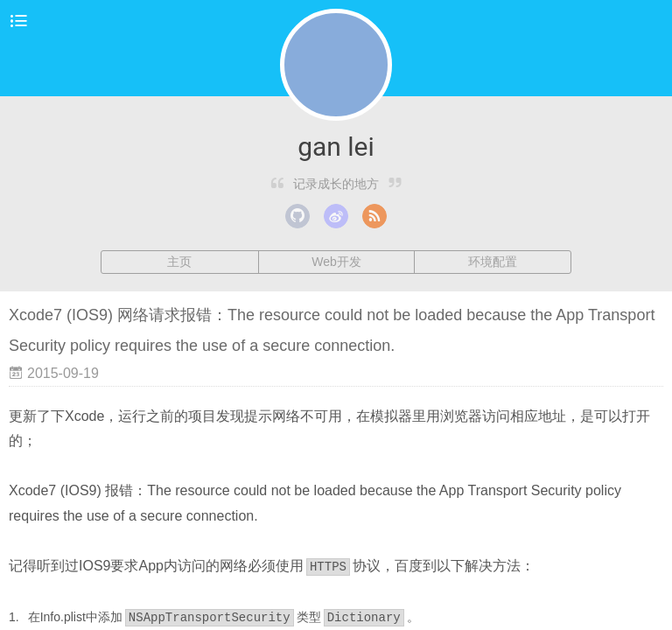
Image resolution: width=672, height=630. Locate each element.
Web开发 (336, 262)
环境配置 (493, 262)
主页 (179, 262)
